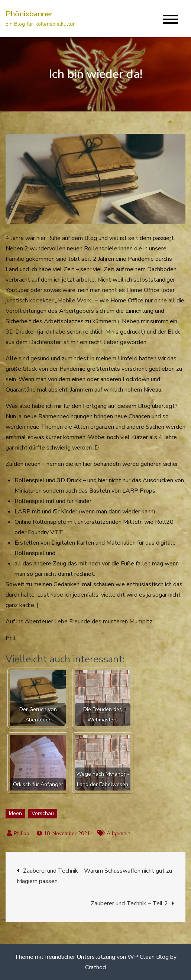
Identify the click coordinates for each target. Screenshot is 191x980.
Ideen (15, 813)
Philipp (22, 833)
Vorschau (43, 813)
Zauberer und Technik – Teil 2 (129, 903)
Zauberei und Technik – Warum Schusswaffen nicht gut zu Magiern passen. (94, 876)
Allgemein (119, 833)
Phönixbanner (29, 14)
